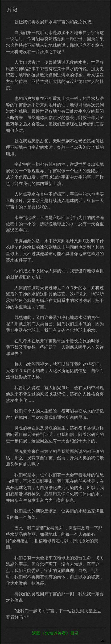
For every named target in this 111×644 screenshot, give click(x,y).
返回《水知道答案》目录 (55, 633)
